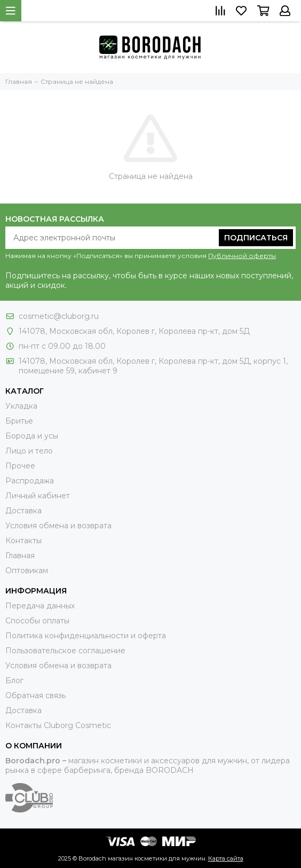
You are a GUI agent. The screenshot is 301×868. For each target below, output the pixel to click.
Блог (14, 681)
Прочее (20, 466)
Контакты (23, 541)
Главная (20, 556)
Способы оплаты (37, 621)
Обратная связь (35, 695)
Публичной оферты (242, 256)
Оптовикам (27, 570)
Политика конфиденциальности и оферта (86, 636)
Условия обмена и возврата (58, 526)
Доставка (23, 511)
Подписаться (256, 238)
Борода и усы (32, 436)
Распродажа (30, 481)
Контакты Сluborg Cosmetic (58, 725)
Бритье (19, 421)
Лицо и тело (29, 451)
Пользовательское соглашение (65, 651)
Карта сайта (226, 858)
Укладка (21, 406)
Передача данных (40, 606)
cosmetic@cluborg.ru (59, 316)
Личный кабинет (38, 496)
